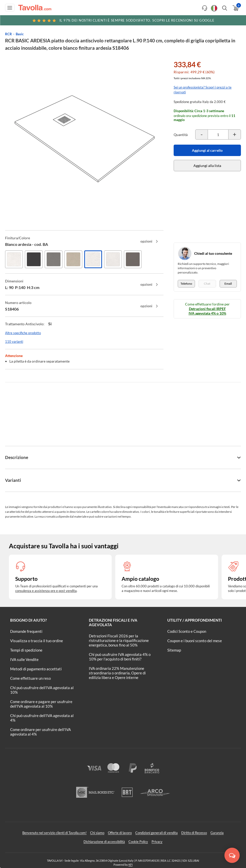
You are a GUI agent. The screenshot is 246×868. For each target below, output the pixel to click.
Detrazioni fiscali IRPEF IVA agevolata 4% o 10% (207, 311)
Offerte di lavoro (120, 833)
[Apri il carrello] (235, 8)
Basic (20, 34)
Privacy (157, 842)
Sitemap (174, 650)
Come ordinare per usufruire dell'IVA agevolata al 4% (40, 732)
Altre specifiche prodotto (23, 333)
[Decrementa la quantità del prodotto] (202, 134)
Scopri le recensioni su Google (123, 20)
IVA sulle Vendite (24, 659)
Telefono (186, 284)
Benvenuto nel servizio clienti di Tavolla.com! (54, 833)
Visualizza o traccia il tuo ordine (37, 641)
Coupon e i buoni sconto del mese (195, 641)
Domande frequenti (26, 631)
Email (228, 284)
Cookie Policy (138, 842)
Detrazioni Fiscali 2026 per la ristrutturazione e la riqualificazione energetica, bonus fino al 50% (119, 640)
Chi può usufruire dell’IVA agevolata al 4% (42, 718)
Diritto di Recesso (194, 833)
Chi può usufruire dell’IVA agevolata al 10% (42, 690)
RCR (9, 34)
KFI (130, 865)
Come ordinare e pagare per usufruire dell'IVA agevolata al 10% (41, 704)
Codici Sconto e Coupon (187, 631)
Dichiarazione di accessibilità (104, 842)
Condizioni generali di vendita (157, 833)
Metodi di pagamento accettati (36, 669)
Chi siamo (97, 833)
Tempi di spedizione (26, 650)
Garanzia (217, 833)
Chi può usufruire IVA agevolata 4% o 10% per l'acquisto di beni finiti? (120, 657)
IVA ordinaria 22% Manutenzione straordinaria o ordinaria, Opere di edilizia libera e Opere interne (117, 673)
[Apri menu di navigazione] (10, 8)
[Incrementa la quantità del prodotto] (235, 134)
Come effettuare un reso (30, 678)
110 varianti (14, 342)
